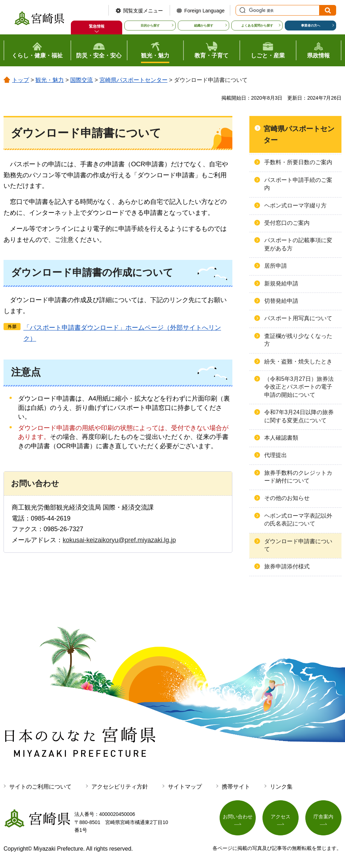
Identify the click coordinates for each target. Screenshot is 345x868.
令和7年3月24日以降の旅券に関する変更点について (299, 416)
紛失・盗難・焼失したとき (298, 361)
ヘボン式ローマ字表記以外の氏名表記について (298, 520)
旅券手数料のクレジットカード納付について (298, 477)
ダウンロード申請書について (298, 545)
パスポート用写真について (298, 318)
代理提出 (276, 455)
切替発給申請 (281, 301)
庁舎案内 (323, 817)
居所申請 (276, 266)
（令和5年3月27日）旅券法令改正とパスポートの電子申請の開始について (299, 387)
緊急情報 (97, 26)
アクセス (281, 817)
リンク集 (281, 787)
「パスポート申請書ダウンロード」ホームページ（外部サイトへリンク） (122, 333)
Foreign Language (204, 11)
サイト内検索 (242, 10)
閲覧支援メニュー (143, 11)
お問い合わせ (238, 817)
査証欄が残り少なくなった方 (298, 340)
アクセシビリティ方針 (120, 787)
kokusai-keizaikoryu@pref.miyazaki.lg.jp (119, 540)
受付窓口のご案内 (287, 223)
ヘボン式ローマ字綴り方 (295, 205)
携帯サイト (236, 787)
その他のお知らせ (287, 498)
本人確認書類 (281, 438)
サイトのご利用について (40, 787)
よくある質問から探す (257, 26)
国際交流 (81, 80)
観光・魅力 (50, 80)
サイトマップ (185, 787)
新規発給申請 (281, 283)
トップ (21, 80)
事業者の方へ (311, 26)
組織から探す (204, 26)
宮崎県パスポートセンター (134, 80)
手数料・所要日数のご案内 (298, 162)
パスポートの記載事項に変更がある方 (298, 244)
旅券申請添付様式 (287, 566)
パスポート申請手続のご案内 (298, 184)
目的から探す (150, 26)
